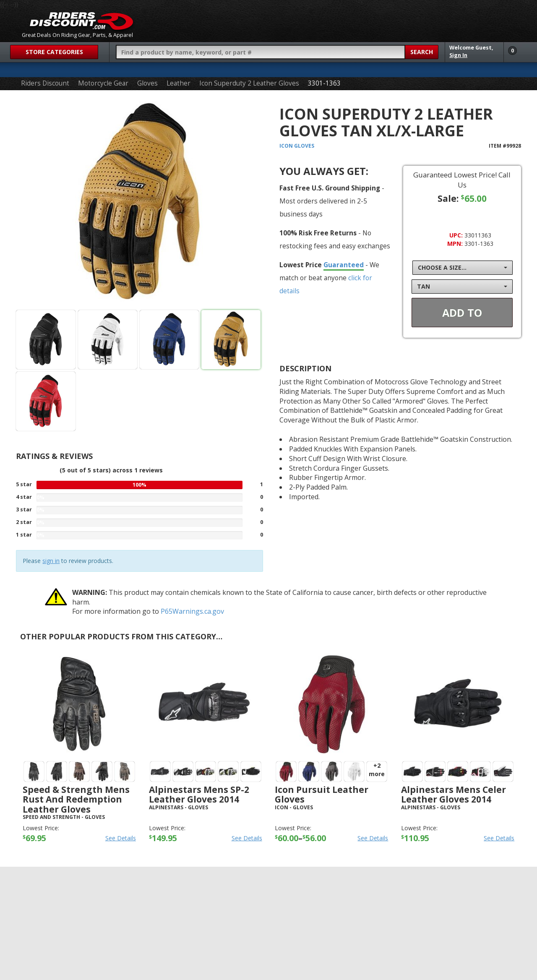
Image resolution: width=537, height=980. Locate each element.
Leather (179, 83)
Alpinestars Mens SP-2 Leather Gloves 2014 (199, 794)
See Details (121, 838)
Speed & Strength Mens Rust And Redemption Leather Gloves (76, 799)
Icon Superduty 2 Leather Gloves (249, 83)
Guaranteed (344, 265)
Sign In (458, 55)
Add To (462, 313)
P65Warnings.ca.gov (192, 611)
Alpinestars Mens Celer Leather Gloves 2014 (454, 794)
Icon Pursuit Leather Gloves (322, 794)
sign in (51, 561)
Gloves (147, 83)
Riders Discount (45, 83)
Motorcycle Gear (103, 83)
